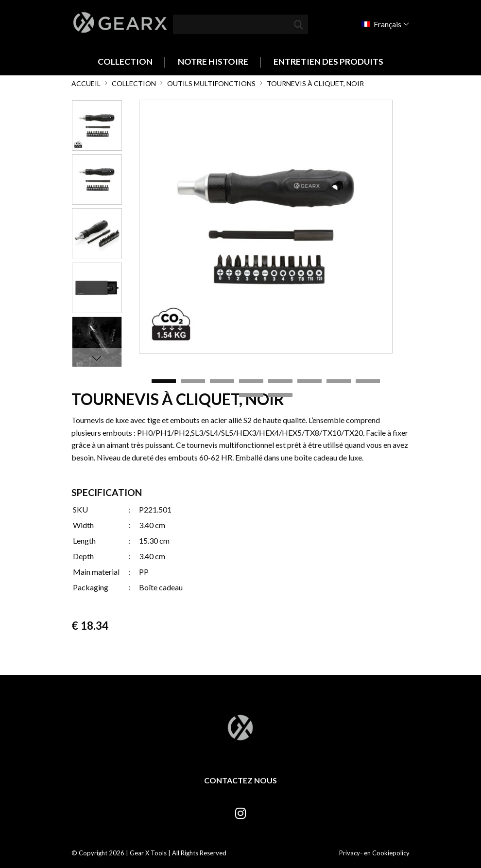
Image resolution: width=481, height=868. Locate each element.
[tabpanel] (266, 227)
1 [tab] (164, 382)
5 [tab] (280, 382)
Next (97, 358)
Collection (125, 62)
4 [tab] (251, 382)
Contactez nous (240, 780)
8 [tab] (368, 382)
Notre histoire (213, 62)
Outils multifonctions (211, 83)
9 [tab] (251, 395)
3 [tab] (222, 382)
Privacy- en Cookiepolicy (374, 853)
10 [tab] (280, 395)
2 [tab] (193, 382)
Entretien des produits (328, 62)
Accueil (86, 83)
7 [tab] (339, 382)
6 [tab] (309, 382)
